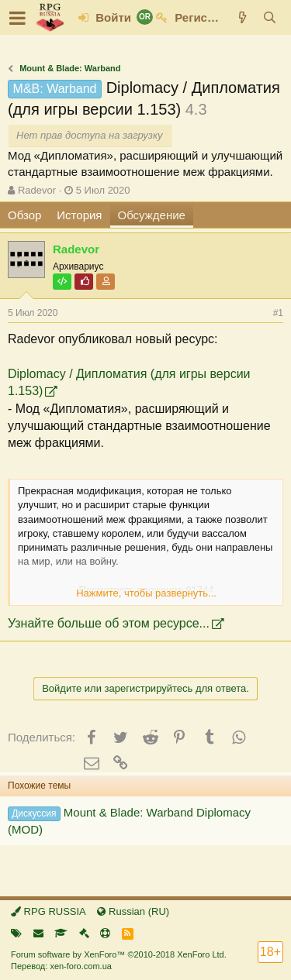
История (79, 215)
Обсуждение (152, 215)
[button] (17, 18)
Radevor (37, 190)
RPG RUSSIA (48, 911)
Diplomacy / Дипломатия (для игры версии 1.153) (129, 382)
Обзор (24, 215)
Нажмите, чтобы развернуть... (146, 593)
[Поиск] (270, 17)
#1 (278, 313)
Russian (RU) (133, 911)
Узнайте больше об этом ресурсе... (109, 623)
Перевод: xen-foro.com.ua (61, 966)
